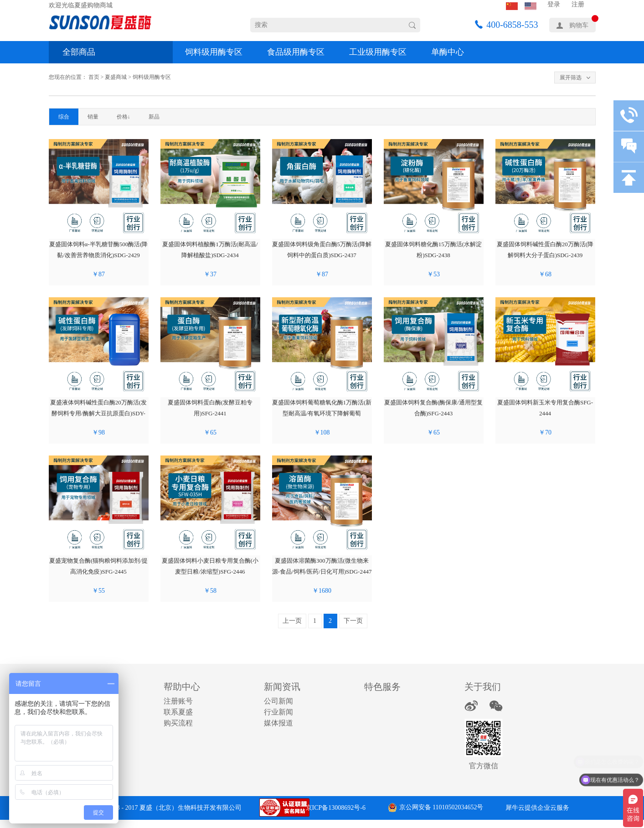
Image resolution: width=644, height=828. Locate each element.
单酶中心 (448, 52)
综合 (64, 117)
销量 (93, 117)
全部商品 (79, 52)
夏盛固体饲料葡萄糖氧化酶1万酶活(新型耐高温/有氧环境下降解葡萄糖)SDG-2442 (322, 413)
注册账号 (178, 701)
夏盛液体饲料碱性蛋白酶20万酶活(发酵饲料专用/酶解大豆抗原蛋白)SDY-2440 (98, 413)
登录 (554, 4)
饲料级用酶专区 (214, 52)
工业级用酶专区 (378, 52)
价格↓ (124, 117)
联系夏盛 (178, 712)
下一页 (353, 621)
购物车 (579, 25)
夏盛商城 (116, 77)
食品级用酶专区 (296, 52)
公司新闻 (278, 701)
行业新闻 (278, 712)
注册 (578, 4)
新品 (154, 117)
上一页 (292, 621)
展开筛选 (571, 78)
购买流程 (178, 723)
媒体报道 (278, 723)
